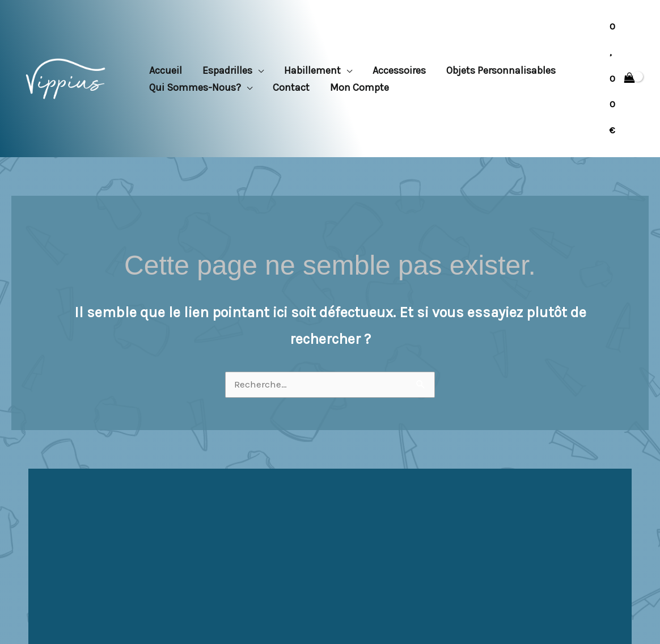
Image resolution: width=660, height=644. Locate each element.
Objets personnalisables (501, 70)
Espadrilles (227, 70)
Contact (291, 87)
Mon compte (359, 87)
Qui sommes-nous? (195, 87)
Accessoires (399, 70)
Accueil (166, 70)
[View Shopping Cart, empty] (622, 79)
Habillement (312, 70)
